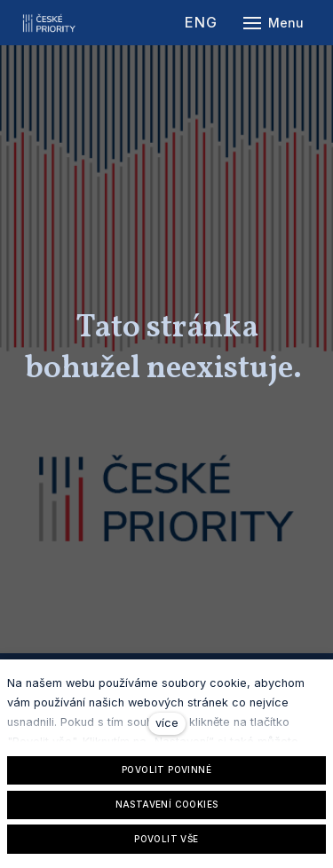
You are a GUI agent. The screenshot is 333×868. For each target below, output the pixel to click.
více (167, 723)
